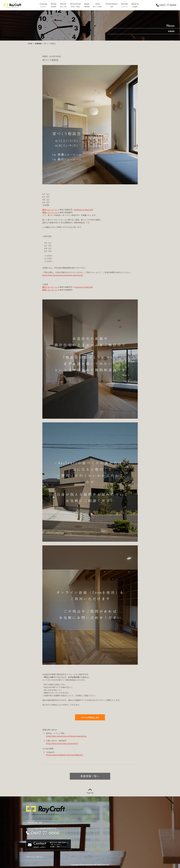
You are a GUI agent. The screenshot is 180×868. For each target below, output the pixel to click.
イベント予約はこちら (90, 717)
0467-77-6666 (166, 5)
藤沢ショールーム (50, 210)
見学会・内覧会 (75, 7)
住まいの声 (63, 7)
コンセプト (43, 7)
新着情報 (39, 44)
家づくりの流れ (98, 7)
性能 (112, 7)
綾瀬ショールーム (50, 212)
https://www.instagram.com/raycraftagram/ (65, 755)
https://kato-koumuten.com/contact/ (62, 743)
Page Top (90, 791)
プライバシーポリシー (35, 857)
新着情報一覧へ (90, 776)
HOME (30, 44)
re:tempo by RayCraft (83, 210)
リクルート (124, 7)
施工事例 (54, 7)
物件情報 (87, 7)
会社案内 (135, 7)
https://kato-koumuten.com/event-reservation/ (63, 275)
